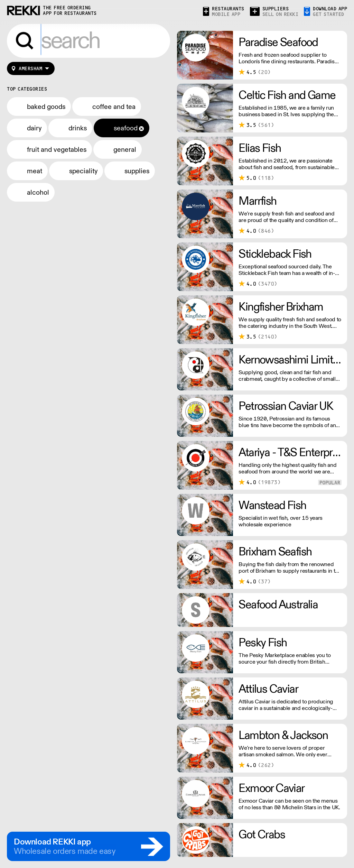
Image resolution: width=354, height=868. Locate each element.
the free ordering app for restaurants (70, 11)
